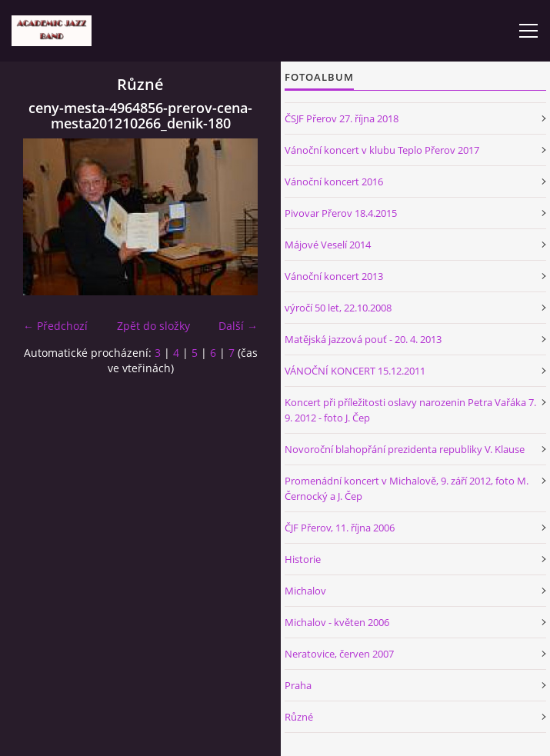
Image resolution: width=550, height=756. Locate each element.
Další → (238, 326)
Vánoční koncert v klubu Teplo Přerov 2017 (382, 150)
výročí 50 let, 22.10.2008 (338, 308)
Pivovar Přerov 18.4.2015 (341, 213)
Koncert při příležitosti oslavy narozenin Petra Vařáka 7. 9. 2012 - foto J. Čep (410, 410)
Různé (299, 717)
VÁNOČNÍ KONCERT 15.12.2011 (355, 371)
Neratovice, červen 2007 (339, 654)
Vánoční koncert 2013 (334, 276)
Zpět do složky (153, 326)
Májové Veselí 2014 (328, 245)
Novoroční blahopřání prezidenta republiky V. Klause (405, 449)
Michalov (305, 591)
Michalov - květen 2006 (337, 622)
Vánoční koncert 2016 (334, 182)
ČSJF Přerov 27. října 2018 (342, 118)
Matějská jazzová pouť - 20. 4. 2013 (363, 339)
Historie (303, 559)
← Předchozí (55, 326)
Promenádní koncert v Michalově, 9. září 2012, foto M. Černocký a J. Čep (407, 488)
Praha (298, 685)
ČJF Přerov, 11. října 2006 (340, 528)
